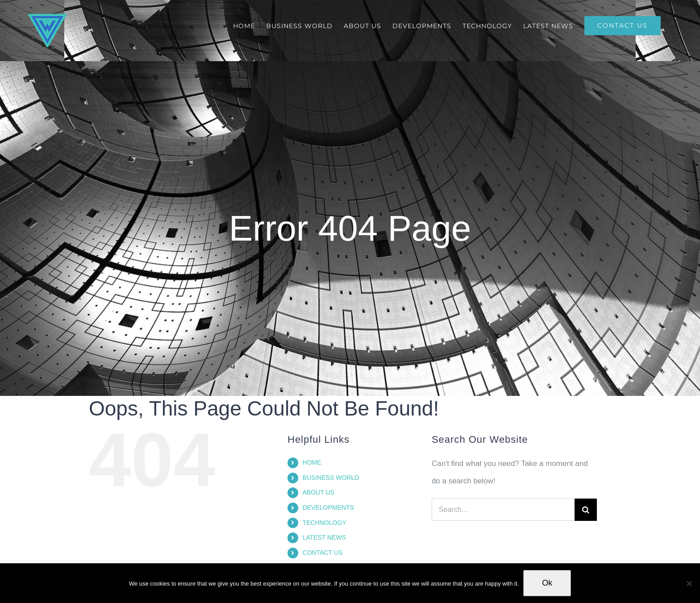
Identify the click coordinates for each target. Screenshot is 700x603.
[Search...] (503, 510)
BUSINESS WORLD (331, 478)
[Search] (586, 510)
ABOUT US (319, 492)
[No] (689, 583)
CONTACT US (323, 553)
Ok (547, 583)
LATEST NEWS (325, 537)
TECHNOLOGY (325, 523)
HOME (312, 462)
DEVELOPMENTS (328, 507)
